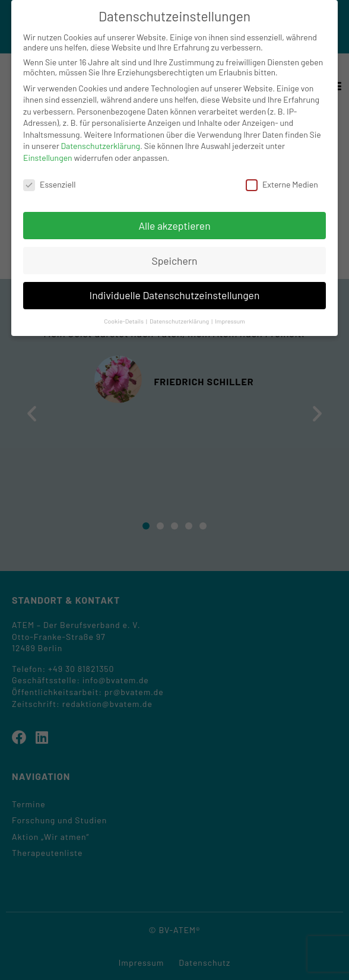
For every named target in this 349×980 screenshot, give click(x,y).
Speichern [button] (174, 261)
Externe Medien (282, 184)
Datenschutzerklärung (101, 146)
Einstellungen (48, 158)
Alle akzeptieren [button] (174, 226)
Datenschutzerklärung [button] (180, 321)
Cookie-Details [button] (124, 321)
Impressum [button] (230, 321)
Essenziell (49, 184)
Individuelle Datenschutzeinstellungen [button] (175, 295)
